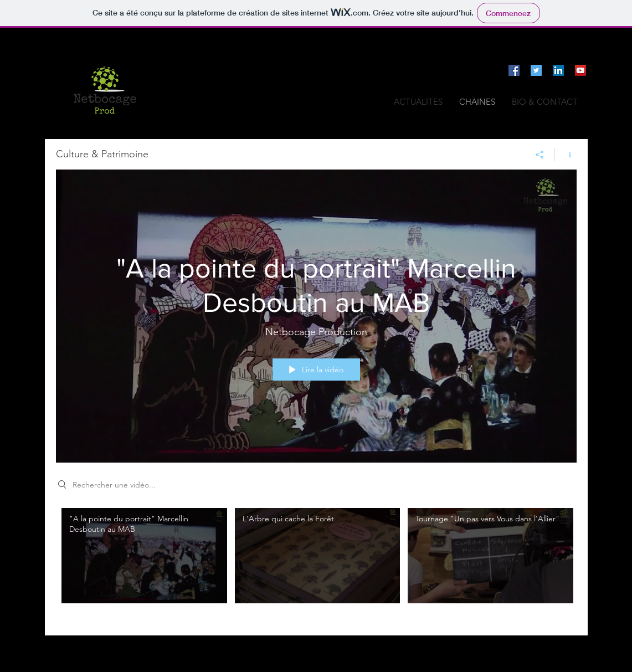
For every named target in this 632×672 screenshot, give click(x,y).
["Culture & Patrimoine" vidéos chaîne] (316, 563)
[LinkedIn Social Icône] (558, 70)
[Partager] (540, 155)
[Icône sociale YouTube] (580, 70)
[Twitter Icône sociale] (536, 70)
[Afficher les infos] (566, 155)
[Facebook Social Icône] (514, 70)
